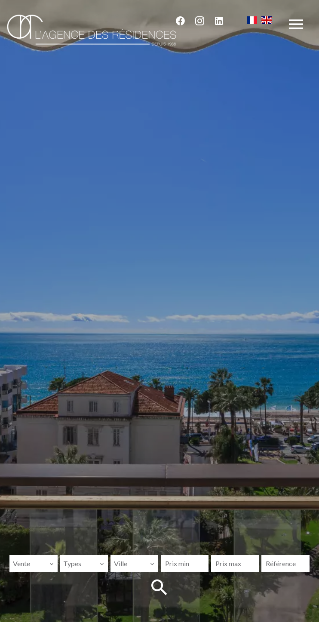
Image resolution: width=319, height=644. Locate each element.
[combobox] (34, 564)
